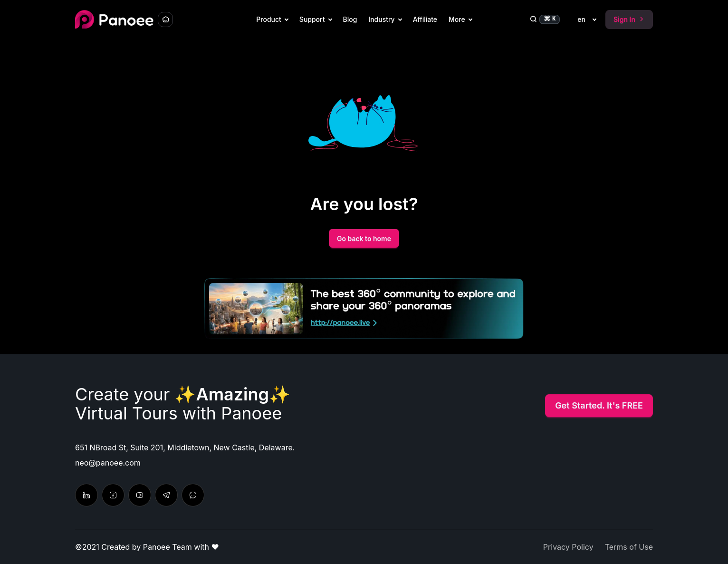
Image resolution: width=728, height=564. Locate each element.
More (457, 19)
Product (269, 19)
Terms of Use (629, 547)
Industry (381, 19)
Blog (350, 19)
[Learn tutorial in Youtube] (140, 495)
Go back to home (364, 238)
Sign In (629, 19)
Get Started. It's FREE (599, 405)
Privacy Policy (568, 547)
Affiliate (425, 19)
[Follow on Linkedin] (86, 495)
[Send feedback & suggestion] (193, 495)
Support (312, 19)
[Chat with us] (166, 495)
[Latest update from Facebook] (113, 495)
